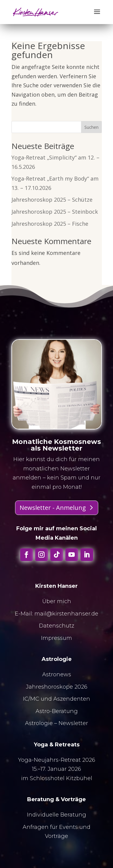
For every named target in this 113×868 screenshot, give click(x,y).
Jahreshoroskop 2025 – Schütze (52, 200)
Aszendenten (72, 699)
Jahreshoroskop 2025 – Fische (50, 224)
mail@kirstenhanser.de (66, 614)
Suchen (91, 127)
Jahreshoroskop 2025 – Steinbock (55, 212)
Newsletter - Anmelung (53, 508)
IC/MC (31, 699)
